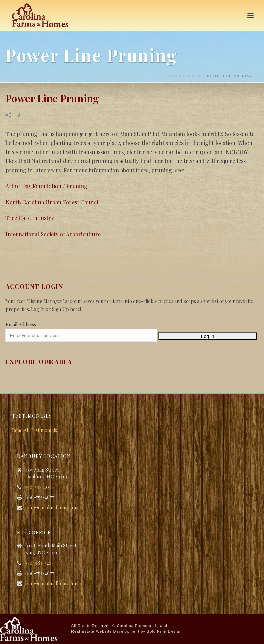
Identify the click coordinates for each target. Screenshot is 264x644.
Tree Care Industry (30, 218)
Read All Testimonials (35, 430)
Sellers (194, 76)
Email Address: (21, 324)
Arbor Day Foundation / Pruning (46, 186)
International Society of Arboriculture (53, 234)
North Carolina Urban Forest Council (53, 202)
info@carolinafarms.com (52, 508)
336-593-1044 (40, 487)
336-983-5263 (40, 563)
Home (175, 76)
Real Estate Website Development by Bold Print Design (126, 631)
